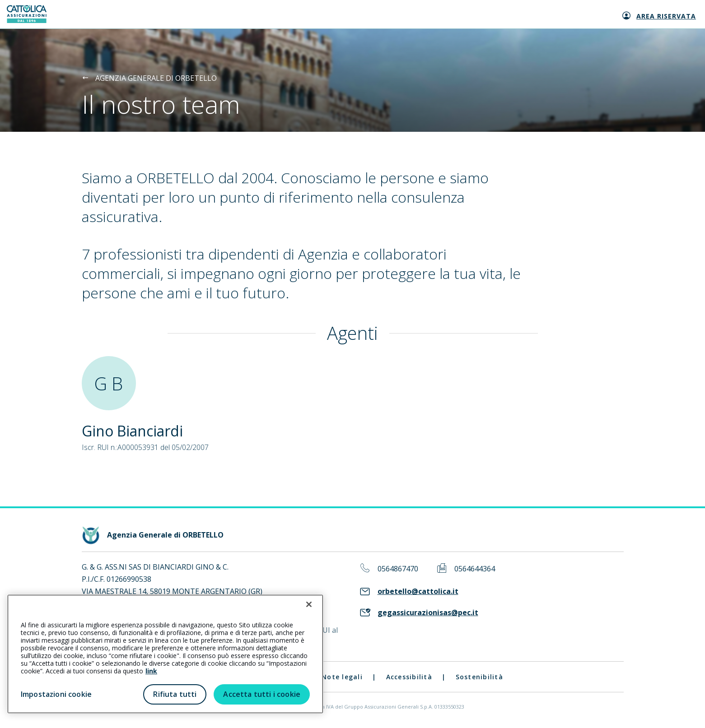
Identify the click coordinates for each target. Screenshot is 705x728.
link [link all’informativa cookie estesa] (151, 671)
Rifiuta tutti (175, 694)
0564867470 (398, 569)
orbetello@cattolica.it (418, 591)
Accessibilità (409, 677)
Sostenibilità (479, 677)
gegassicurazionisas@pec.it (428, 613)
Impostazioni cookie (56, 694)
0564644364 (475, 569)
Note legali (342, 677)
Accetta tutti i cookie (262, 694)
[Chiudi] (309, 604)
